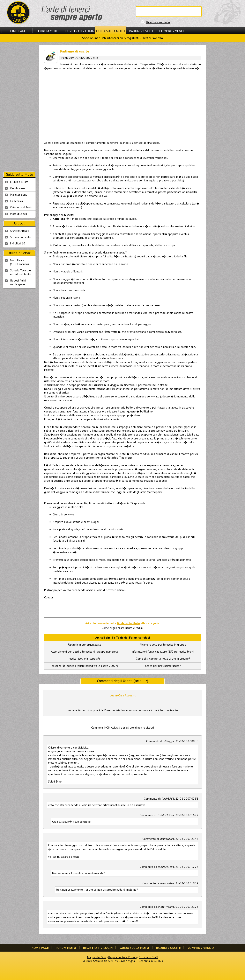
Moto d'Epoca (18, 214)
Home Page (17, 31)
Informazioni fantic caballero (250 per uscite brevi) (163, 652)
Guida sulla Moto (110, 31)
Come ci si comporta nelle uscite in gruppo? (163, 659)
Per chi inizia (18, 188)
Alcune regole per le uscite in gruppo (163, 645)
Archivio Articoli (20, 231)
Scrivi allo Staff (148, 957)
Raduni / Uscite (141, 31)
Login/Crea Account (123, 695)
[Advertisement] (122, 105)
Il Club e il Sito (19, 182)
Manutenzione (19, 195)
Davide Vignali (127, 961)
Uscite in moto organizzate (85, 645)
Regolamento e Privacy (122, 957)
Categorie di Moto (21, 207)
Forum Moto (48, 31)
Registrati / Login (80, 31)
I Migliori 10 (18, 243)
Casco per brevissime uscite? (163, 666)
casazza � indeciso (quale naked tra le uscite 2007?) (85, 666)
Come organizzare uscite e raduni (122, 628)
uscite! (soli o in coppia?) (85, 659)
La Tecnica (16, 201)
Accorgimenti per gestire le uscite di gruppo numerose (85, 652)
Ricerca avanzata (158, 22)
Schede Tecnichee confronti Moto (20, 272)
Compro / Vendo (172, 31)
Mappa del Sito (97, 957)
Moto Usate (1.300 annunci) (19, 262)
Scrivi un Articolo (20, 237)
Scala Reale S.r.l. (103, 961)
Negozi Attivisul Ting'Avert (18, 282)
